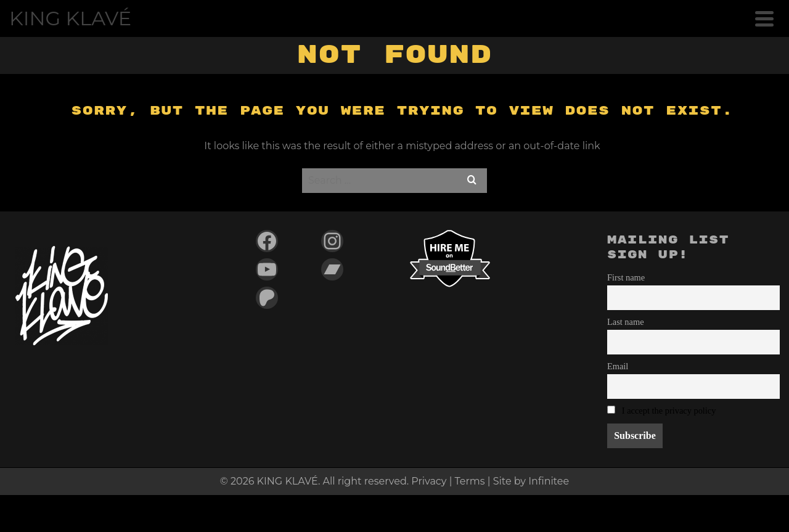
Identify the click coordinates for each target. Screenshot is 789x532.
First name (626, 277)
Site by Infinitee (531, 481)
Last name (626, 322)
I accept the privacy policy (669, 411)
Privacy (429, 481)
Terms (470, 481)
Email (618, 366)
